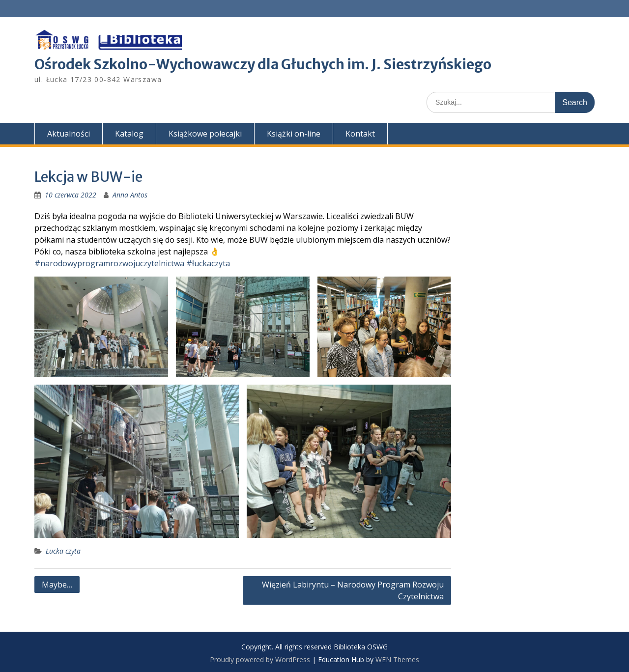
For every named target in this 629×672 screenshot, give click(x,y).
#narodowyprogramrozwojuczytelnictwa (109, 263)
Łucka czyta (63, 551)
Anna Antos (130, 195)
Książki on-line (294, 134)
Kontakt (360, 134)
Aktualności (69, 134)
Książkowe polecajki (205, 134)
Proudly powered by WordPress (260, 659)
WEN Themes (397, 659)
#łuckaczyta (208, 263)
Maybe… (57, 585)
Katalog (129, 134)
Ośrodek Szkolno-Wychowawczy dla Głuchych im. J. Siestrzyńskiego (263, 64)
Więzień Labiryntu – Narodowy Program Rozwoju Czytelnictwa (353, 590)
